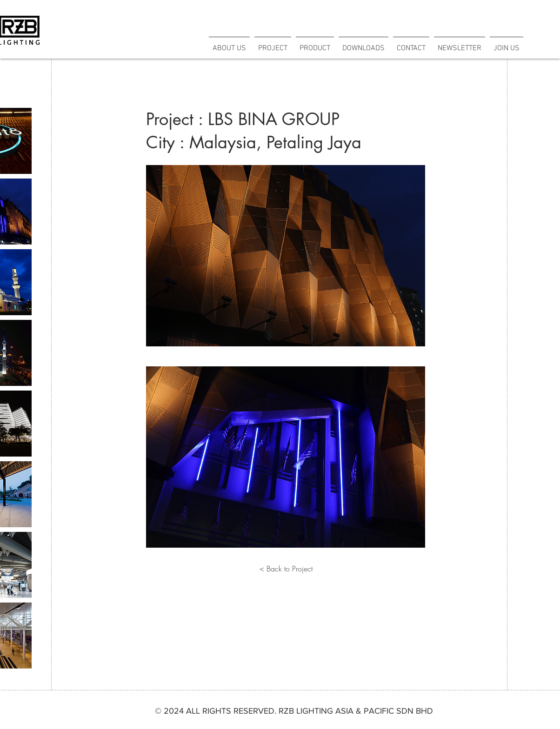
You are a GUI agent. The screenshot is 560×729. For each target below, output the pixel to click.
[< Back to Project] (286, 569)
